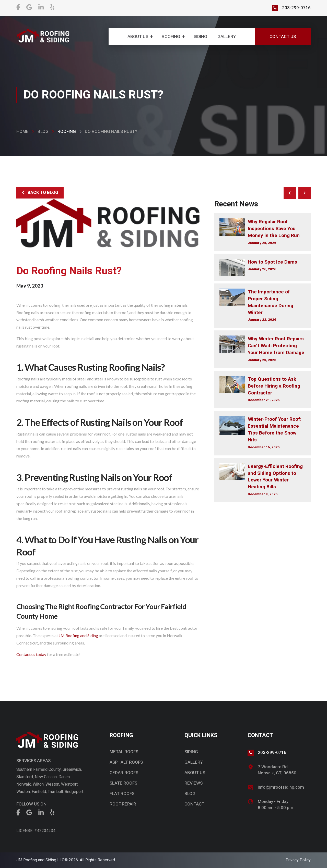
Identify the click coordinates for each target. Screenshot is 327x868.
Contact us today (31, 654)
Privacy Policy (298, 860)
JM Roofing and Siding (78, 635)
